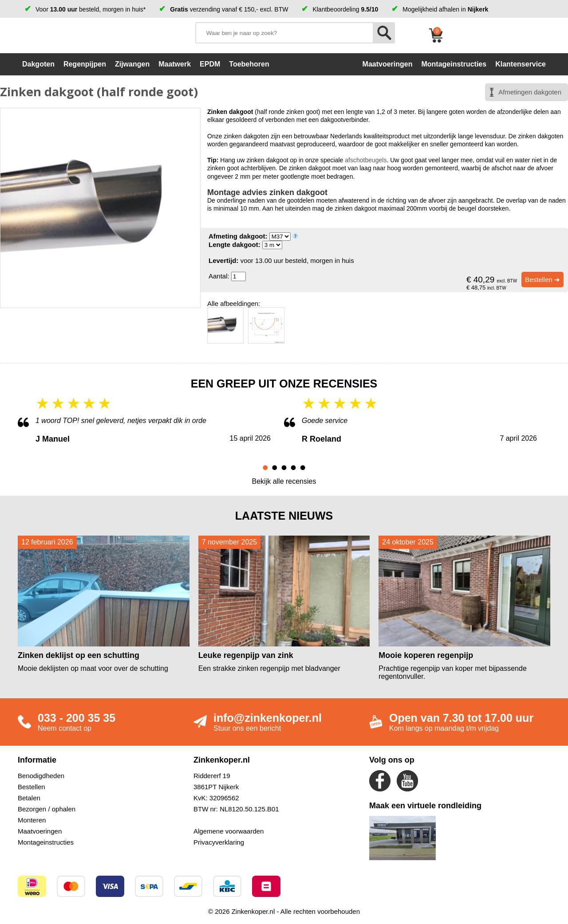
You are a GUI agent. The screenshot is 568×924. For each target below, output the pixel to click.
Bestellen (32, 787)
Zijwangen (132, 64)
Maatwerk (175, 64)
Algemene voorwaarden (229, 831)
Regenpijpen (85, 64)
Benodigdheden (41, 776)
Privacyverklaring (219, 842)
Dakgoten (38, 64)
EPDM (210, 64)
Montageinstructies (46, 842)
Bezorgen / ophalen (47, 809)
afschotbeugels (366, 160)
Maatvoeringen (40, 831)
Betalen (29, 798)
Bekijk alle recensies (284, 481)
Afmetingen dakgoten (530, 92)
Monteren (32, 820)
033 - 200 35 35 (77, 718)
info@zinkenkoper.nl (268, 718)
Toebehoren (249, 64)
